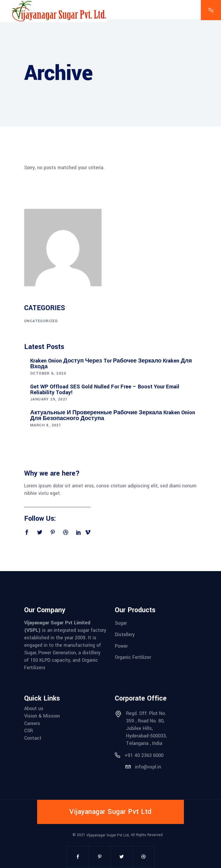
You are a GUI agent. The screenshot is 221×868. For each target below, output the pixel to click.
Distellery (125, 635)
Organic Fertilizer (133, 657)
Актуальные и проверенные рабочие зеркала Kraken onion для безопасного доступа (113, 415)
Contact (33, 738)
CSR (28, 731)
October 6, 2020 (48, 373)
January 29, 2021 (49, 399)
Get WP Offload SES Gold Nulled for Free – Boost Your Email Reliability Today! (105, 390)
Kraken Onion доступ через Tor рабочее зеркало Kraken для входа (111, 364)
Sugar (121, 623)
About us (34, 708)
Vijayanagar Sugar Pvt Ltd (107, 835)
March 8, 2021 (46, 425)
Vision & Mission (42, 716)
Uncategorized (41, 321)
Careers (32, 723)
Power (121, 646)
